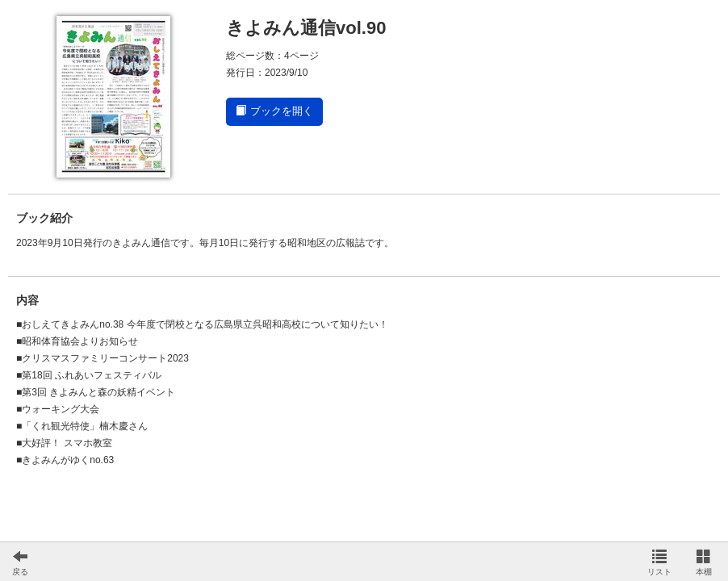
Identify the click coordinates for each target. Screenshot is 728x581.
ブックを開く (274, 111)
